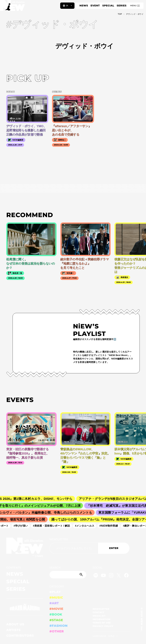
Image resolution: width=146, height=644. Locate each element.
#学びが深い (22, 526)
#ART (54, 603)
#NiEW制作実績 (110, 526)
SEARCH (55, 568)
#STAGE (56, 620)
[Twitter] (119, 576)
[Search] (68, 575)
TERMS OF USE (102, 623)
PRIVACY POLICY (103, 626)
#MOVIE (56, 609)
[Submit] (82, 575)
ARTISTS (14, 630)
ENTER (114, 548)
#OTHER (57, 631)
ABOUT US (15, 624)
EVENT (95, 6)
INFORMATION (101, 619)
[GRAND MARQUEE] (25, 607)
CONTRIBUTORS (20, 636)
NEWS (84, 6)
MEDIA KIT (99, 616)
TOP (120, 14)
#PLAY (55, 592)
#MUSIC (56, 598)
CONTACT (98, 612)
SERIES (121, 6)
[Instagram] (111, 576)
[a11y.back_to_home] (13, 7)
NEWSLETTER (59, 539)
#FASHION (59, 626)
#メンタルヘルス (86, 526)
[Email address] (74, 548)
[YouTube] (103, 576)
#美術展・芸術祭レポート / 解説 (53, 526)
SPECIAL (108, 6)
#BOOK (56, 614)
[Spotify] (96, 576)
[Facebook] (126, 576)
